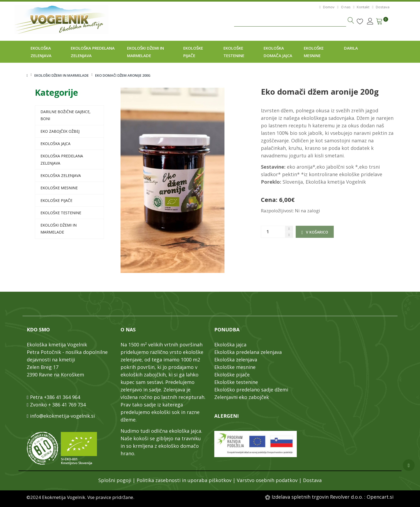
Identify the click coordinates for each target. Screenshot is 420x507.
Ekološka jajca (55, 144)
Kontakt (361, 7)
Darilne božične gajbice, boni (65, 115)
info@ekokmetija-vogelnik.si (62, 416)
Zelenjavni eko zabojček (242, 397)
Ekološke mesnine (59, 188)
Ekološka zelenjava (61, 175)
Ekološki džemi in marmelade (61, 75)
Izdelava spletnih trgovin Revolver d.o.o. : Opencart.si (332, 497)
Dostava (380, 7)
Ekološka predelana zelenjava (62, 159)
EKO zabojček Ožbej (60, 131)
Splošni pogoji (115, 480)
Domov (326, 7)
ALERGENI (226, 416)
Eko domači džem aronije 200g (123, 75)
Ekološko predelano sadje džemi (251, 390)
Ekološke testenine (61, 213)
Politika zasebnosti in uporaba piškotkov (184, 480)
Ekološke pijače (56, 200)
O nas (343, 7)
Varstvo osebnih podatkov (267, 480)
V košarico (315, 232)
